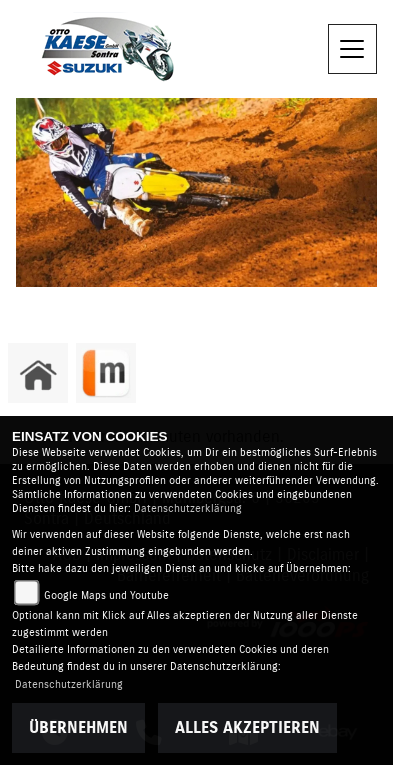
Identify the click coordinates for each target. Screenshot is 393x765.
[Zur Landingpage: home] (38, 373)
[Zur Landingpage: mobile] (106, 373)
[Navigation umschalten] (353, 49)
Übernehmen (78, 728)
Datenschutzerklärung (188, 508)
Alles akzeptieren (247, 728)
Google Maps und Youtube (106, 595)
